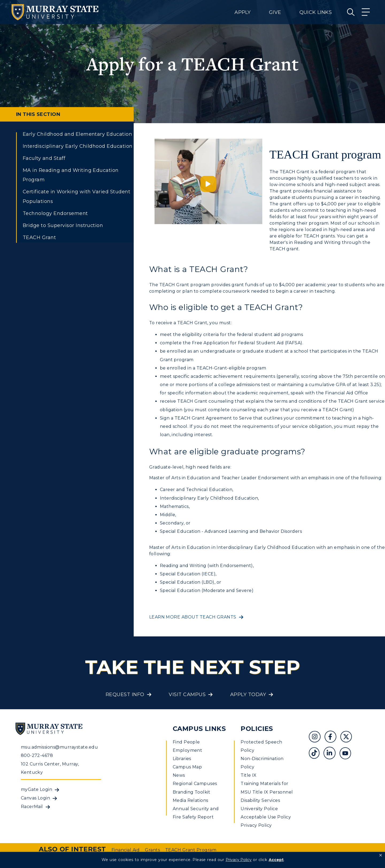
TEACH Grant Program (191, 850)
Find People (186, 742)
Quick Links (316, 12)
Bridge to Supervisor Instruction (63, 225)
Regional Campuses (195, 784)
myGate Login (37, 789)
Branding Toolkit (192, 792)
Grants (152, 850)
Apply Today (248, 695)
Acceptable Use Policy (266, 817)
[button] (381, 855)
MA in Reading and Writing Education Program (71, 175)
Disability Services (260, 800)
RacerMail (32, 807)
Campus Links (199, 729)
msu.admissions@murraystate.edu (59, 747)
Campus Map (187, 767)
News (179, 775)
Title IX (249, 775)
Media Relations (190, 800)
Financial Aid (126, 850)
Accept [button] (276, 860)
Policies (257, 729)
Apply (242, 12)
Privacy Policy (256, 825)
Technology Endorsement (55, 213)
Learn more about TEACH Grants (193, 617)
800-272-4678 (37, 755)
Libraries (182, 759)
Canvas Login (36, 798)
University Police (259, 809)
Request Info (125, 695)
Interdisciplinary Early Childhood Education (78, 146)
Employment (188, 750)
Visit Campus (187, 695)
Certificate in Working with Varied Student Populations (76, 196)
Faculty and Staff (44, 158)
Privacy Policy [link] (239, 860)
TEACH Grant (39, 237)
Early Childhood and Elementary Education (77, 134)
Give (275, 12)
